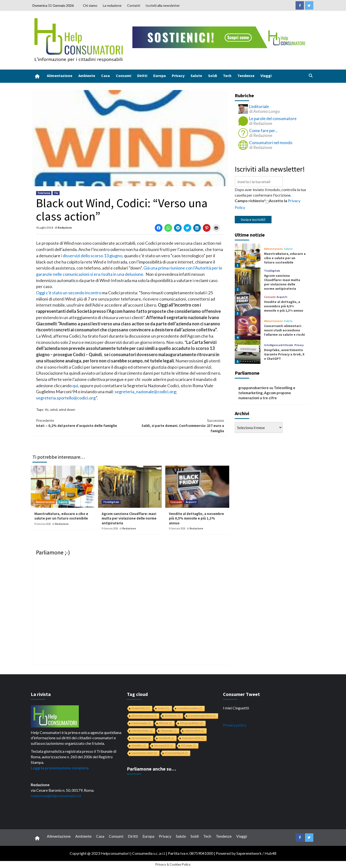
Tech (227, 76)
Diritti (142, 76)
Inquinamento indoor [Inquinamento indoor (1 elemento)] (144, 753)
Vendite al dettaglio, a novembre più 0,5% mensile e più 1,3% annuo (196, 518)
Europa (160, 76)
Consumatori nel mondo (271, 143)
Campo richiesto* (250, 201)
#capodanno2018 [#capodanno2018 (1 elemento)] (193, 738)
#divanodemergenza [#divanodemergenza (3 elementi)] (144, 716)
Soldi (213, 76)
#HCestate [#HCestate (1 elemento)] (188, 746)
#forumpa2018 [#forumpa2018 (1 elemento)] (164, 746)
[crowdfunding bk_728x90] (220, 37)
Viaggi (266, 76)
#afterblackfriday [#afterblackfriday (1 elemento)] (142, 731)
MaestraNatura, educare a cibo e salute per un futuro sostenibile (61, 516)
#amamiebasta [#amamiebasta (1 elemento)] (141, 738)
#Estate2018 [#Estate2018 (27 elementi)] (141, 708)
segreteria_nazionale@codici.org (145, 392)
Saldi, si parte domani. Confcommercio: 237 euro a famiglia (177, 426)
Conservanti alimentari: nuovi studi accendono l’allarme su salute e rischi (284, 330)
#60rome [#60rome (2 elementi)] (165, 723)
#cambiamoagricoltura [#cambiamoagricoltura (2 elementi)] (202, 716)
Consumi (124, 76)
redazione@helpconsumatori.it (56, 796)
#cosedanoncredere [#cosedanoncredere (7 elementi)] (190, 708)
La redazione (112, 5)
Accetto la (276, 201)
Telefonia (44, 193)
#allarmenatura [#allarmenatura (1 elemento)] (194, 731)
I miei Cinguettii (236, 708)
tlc (47, 409)
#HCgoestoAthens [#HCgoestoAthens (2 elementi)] (192, 723)
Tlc (56, 193)
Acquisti (191, 502)
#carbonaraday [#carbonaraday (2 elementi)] (141, 723)
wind (54, 409)
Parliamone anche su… (151, 769)
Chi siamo (90, 5)
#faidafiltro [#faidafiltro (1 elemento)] (139, 746)
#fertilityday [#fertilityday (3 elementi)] (173, 716)
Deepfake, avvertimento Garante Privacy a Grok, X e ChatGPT (284, 354)
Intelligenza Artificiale (279, 345)
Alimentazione (60, 76)
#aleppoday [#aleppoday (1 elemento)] (169, 731)
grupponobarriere (253, 388)
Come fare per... (263, 131)
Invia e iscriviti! (253, 219)
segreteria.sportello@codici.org (66, 398)
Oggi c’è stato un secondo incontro (69, 293)
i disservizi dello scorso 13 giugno (92, 256)
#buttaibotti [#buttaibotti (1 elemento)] (166, 738)
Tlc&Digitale (111, 502)
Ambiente (87, 76)
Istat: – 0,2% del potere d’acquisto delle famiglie (83, 423)
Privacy (178, 76)
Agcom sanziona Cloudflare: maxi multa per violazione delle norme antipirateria (129, 518)
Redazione (65, 228)
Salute (196, 76)
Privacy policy (235, 725)
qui (75, 386)
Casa (105, 76)
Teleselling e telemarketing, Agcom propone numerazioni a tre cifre (267, 393)
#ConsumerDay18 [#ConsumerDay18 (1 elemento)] (176, 753)
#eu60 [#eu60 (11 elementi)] (163, 708)
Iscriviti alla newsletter (163, 5)
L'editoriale (259, 106)
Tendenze (246, 76)
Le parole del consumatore (273, 119)
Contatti (134, 5)
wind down (67, 409)
